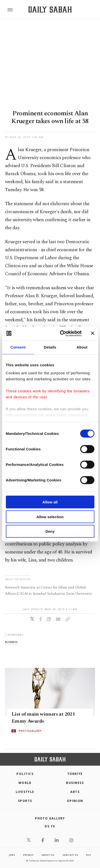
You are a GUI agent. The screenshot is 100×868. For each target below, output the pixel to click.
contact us (70, 855)
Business (75, 783)
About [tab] (82, 347)
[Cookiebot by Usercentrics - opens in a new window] (61, 333)
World (25, 783)
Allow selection (50, 517)
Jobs (12, 855)
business (11, 642)
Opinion (75, 801)
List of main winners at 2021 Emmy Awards (43, 718)
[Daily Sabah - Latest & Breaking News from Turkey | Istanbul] (50, 10)
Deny (50, 531)
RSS (89, 855)
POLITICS (25, 774)
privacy (28, 855)
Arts (75, 792)
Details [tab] (50, 347)
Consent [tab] (18, 347)
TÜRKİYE (75, 774)
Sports (25, 801)
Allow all (50, 502)
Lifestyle (25, 792)
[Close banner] (93, 333)
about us (48, 855)
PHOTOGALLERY (30, 731)
